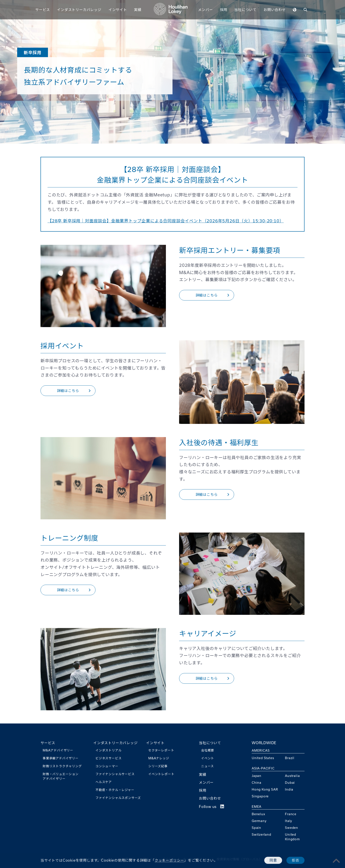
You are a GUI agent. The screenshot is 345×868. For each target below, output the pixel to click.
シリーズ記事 (158, 766)
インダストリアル (108, 750)
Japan (257, 776)
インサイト (118, 10)
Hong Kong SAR (265, 789)
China (257, 783)
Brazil (290, 758)
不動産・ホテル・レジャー (115, 790)
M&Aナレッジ (159, 758)
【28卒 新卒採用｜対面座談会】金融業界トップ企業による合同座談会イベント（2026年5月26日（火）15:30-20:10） (166, 221)
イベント (208, 758)
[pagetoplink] (336, 861)
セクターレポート (161, 750)
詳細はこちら (213, 295)
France (291, 814)
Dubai (290, 783)
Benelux (258, 814)
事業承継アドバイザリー (61, 758)
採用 (224, 10)
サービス (43, 10)
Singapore (260, 796)
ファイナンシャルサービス (115, 774)
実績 (138, 10)
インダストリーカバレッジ (79, 10)
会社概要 (208, 750)
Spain (256, 828)
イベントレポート (161, 774)
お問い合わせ (275, 10)
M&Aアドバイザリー (58, 750)
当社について (245, 10)
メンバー (205, 10)
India (289, 789)
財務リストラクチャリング (62, 766)
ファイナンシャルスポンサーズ (118, 798)
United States (263, 758)
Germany (259, 821)
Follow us (212, 807)
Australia (292, 776)
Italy (289, 821)
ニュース (207, 766)
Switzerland (262, 834)
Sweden (292, 828)
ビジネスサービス (108, 758)
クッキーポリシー (169, 860)
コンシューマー (107, 766)
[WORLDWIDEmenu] (295, 10)
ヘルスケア (104, 782)
